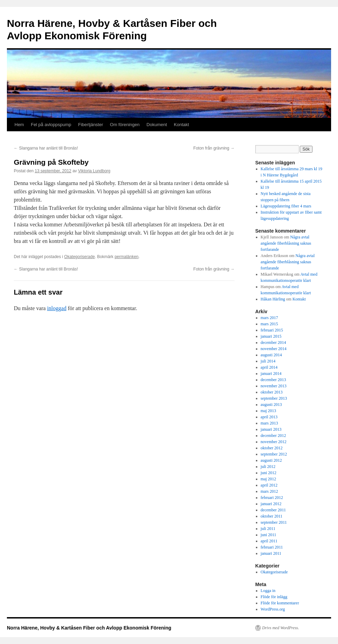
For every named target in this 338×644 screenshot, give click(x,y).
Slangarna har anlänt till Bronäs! (46, 148)
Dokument (157, 125)
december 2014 (274, 343)
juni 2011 (269, 535)
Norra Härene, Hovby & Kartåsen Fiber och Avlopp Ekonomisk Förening (89, 628)
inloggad (57, 308)
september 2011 (274, 522)
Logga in (268, 591)
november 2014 (274, 349)
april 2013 (269, 417)
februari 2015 (272, 330)
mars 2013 (269, 423)
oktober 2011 (272, 516)
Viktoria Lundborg (94, 171)
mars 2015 (269, 324)
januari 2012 (271, 504)
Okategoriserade (79, 257)
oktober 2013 (272, 392)
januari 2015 (271, 336)
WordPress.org (273, 609)
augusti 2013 (271, 405)
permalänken (126, 257)
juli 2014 (268, 361)
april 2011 (269, 541)
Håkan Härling (273, 299)
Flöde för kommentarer (280, 603)
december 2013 (274, 380)
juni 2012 (269, 473)
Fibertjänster (91, 125)
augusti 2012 (271, 460)
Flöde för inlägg (274, 597)
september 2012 (274, 454)
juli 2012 (268, 467)
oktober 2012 (272, 448)
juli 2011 (268, 529)
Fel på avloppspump (51, 125)
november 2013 (274, 386)
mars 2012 (269, 491)
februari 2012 (272, 498)
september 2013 (274, 398)
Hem (19, 125)
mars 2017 (269, 318)
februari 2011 (272, 547)
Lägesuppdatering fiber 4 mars (286, 206)
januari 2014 (271, 374)
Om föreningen (125, 125)
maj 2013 (269, 411)
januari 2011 (271, 553)
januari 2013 (271, 429)
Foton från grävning (214, 148)
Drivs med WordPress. (281, 628)
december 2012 (274, 436)
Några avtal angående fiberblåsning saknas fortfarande (286, 243)
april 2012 (269, 485)
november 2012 (274, 442)
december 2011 (273, 510)
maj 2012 (269, 479)
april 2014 (269, 367)
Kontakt (181, 125)
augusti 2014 (271, 355)
